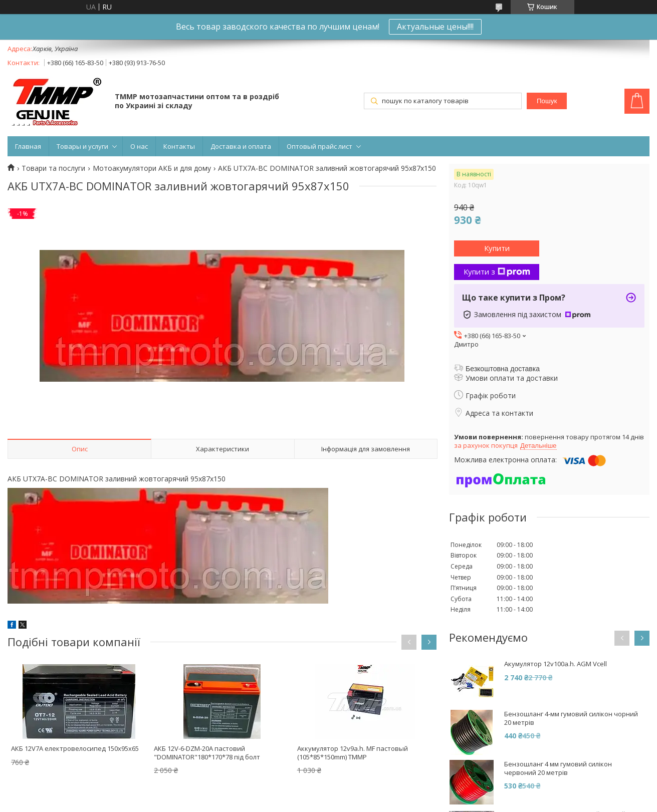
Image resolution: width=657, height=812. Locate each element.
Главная (28, 146)
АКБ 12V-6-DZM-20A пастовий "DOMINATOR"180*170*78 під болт (207, 753)
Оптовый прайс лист (319, 146)
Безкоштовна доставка (503, 369)
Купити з (497, 272)
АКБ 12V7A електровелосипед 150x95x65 (75, 748)
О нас (139, 146)
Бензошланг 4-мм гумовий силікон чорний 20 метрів (571, 718)
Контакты (179, 146)
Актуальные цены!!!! (435, 27)
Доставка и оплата (241, 146)
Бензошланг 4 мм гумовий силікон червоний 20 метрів (558, 768)
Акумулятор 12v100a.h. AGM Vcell (556, 664)
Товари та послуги (53, 168)
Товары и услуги (82, 146)
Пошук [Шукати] (547, 101)
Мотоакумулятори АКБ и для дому (152, 168)
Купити (497, 248)
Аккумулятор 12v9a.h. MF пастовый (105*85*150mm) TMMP (353, 753)
